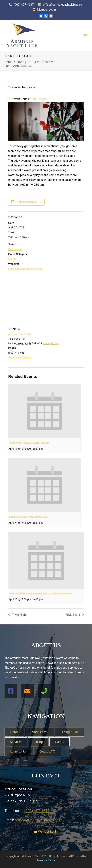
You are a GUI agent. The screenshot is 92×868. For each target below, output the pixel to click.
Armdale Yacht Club (19, 334)
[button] (85, 36)
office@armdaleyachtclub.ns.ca (62, 5)
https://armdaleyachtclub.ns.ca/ (26, 269)
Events (16, 66)
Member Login (46, 10)
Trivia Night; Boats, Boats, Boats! (29, 443)
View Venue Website (20, 358)
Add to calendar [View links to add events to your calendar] (27, 202)
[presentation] (44, 411)
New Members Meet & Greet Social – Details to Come (40, 594)
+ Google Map (51, 343)
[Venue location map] (46, 300)
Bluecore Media (46, 860)
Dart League (15, 249)
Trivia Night (19, 615)
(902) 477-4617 (24, 5)
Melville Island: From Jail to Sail (28, 517)
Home (8, 66)
